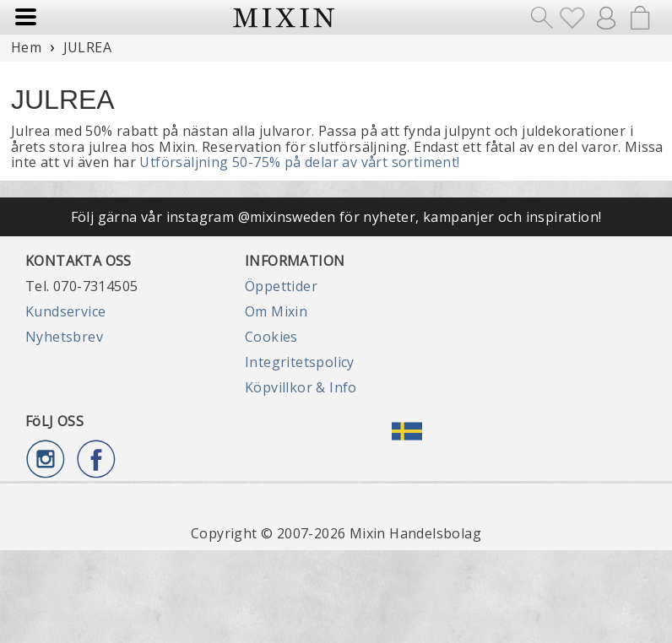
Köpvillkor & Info (301, 387)
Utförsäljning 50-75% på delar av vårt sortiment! (299, 162)
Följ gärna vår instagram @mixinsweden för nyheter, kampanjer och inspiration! (336, 217)
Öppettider (281, 286)
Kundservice (65, 311)
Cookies (271, 337)
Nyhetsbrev (64, 337)
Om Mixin (276, 311)
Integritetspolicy (300, 362)
